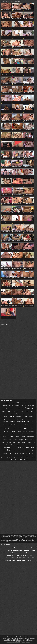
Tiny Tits (16, 453)
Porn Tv (31, 559)
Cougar (33, 419)
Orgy (21, 440)
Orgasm (10, 411)
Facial (14, 450)
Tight (7, 445)
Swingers (32, 450)
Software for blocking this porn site (13, 642)
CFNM (27, 419)
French (31, 403)
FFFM (10, 453)
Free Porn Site (29, 549)
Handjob (22, 419)
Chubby (16, 419)
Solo (14, 442)
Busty (31, 428)
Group (26, 428)
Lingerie (29, 445)
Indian (12, 414)
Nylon (13, 434)
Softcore (28, 458)
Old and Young (31, 405)
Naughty (4, 456)
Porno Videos (10, 559)
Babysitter (6, 414)
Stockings (10, 456)
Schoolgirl (12, 445)
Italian (10, 408)
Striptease (22, 453)
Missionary (17, 456)
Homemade (26, 450)
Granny (33, 456)
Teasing (12, 403)
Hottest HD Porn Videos (14, 549)
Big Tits (27, 425)
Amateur (11, 437)
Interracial (20, 408)
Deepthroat (9, 458)
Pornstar (4, 411)
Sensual (19, 431)
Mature (26, 440)
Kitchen (33, 411)
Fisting (5, 408)
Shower (4, 442)
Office (24, 442)
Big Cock (6, 431)
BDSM (33, 434)
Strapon (32, 440)
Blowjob (25, 431)
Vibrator (20, 428)
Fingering (5, 405)
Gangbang (5, 419)
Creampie (25, 416)
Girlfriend (14, 428)
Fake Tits (11, 460)
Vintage (23, 436)
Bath (23, 434)
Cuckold (16, 411)
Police (24, 445)
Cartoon (32, 425)
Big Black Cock (21, 447)
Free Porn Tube (27, 554)
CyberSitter (28, 642)
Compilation (25, 403)
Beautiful (29, 442)
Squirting (22, 458)
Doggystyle (31, 431)
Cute (3, 434)
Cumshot (24, 405)
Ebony (4, 436)
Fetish (28, 447)
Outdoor (15, 440)
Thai (32, 422)
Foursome (11, 405)
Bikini (4, 450)
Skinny (8, 434)
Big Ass (7, 428)
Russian (5, 453)
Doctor (19, 450)
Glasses (17, 414)
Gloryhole (6, 422)
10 (21, 321)
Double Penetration (7, 447)
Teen (27, 411)
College (21, 425)
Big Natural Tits (30, 436)
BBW (18, 403)
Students (26, 460)
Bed (34, 442)
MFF (21, 460)
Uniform (3, 458)
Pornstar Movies (13, 554)
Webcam (9, 442)
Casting (16, 425)
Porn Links (21, 559)
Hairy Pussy (12, 422)
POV (10, 440)
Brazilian (6, 416)
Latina (19, 442)
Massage (14, 431)
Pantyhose (24, 414)
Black (9, 450)
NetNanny (24, 642)
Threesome (29, 408)
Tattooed (33, 458)
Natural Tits (18, 416)
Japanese (30, 414)
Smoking (5, 440)
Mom (18, 445)
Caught (28, 456)
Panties (18, 436)
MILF (12, 416)
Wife (15, 408)
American (17, 405)
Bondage (28, 434)
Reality (23, 456)
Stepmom (30, 453)
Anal (10, 425)
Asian (6, 403)
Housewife (21, 422)
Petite (32, 447)
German (18, 434)
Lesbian (21, 411)
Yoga (28, 422)
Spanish (16, 458)
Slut (14, 447)
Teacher (5, 425)
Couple (11, 419)
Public (16, 460)
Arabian (31, 416)
